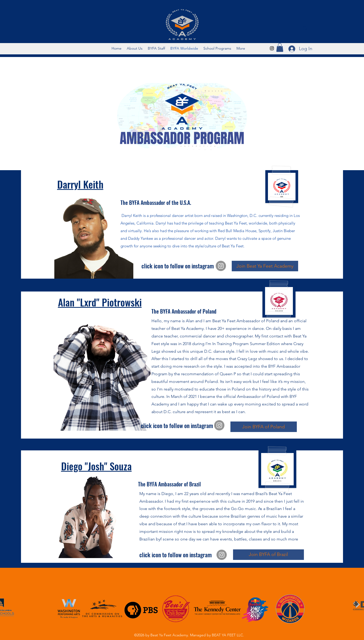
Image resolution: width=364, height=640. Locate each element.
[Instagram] (272, 48)
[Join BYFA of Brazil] (268, 555)
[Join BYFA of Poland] (264, 427)
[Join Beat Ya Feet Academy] (265, 266)
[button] (280, 47)
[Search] (305, 29)
